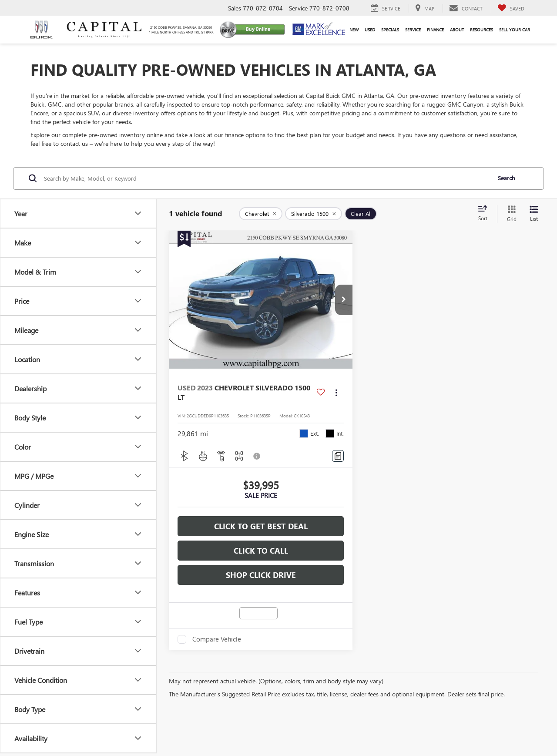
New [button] (354, 30)
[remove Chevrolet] (261, 214)
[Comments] (338, 456)
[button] (344, 300)
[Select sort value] (485, 214)
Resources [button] (482, 30)
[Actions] (336, 393)
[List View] (534, 214)
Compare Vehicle (217, 639)
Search (506, 178)
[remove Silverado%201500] (314, 214)
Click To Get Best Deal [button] (261, 526)
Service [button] (413, 30)
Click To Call (261, 551)
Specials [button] (390, 30)
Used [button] (370, 30)
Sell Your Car (515, 30)
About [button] (457, 30)
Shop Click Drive (261, 575)
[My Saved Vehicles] (511, 8)
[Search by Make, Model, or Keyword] (266, 178)
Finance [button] (435, 30)
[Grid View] (510, 214)
